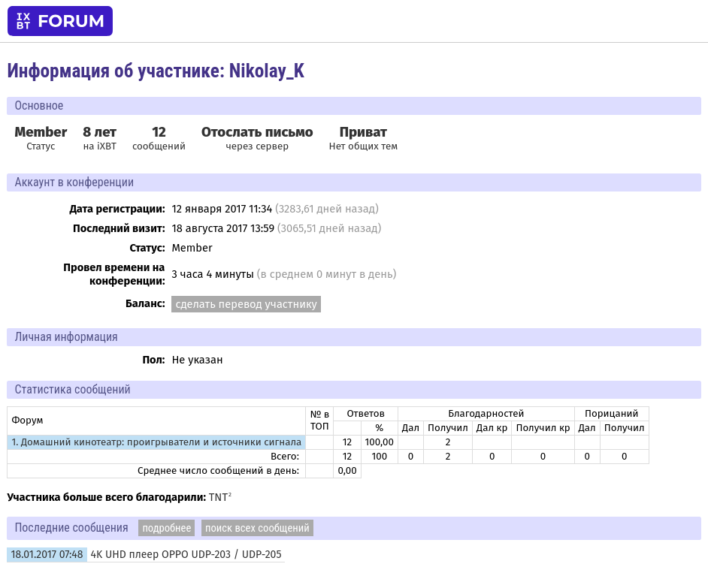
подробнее (166, 528)
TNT (218, 497)
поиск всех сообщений (257, 528)
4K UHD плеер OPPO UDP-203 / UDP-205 (186, 555)
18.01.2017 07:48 (47, 555)
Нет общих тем (364, 138)
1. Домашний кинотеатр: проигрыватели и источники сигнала (156, 442)
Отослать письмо (257, 132)
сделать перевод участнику (246, 304)
